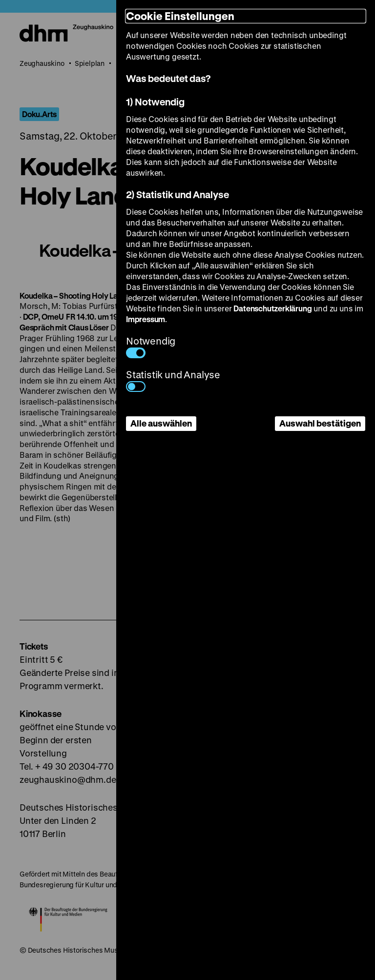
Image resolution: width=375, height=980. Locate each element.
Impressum (146, 319)
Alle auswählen (161, 423)
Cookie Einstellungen (180, 16)
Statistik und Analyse (173, 380)
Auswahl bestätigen (320, 423)
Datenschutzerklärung (272, 308)
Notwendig (151, 346)
